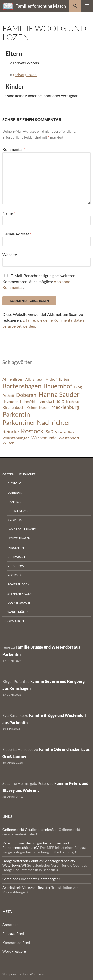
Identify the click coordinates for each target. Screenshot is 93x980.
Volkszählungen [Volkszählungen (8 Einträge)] (16, 438)
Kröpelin (15, 520)
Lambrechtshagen (22, 529)
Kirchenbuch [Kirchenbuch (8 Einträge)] (13, 407)
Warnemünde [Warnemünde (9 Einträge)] (44, 438)
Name (9, 213)
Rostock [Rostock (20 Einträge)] (32, 431)
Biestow (14, 483)
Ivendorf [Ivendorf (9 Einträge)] (46, 401)
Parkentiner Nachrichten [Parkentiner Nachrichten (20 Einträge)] (37, 422)
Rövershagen (18, 584)
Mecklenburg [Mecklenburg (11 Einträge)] (65, 407)
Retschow (16, 566)
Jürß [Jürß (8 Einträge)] (60, 401)
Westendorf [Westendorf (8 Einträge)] (69, 438)
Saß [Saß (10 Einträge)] (49, 432)
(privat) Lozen (25, 75)
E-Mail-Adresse (17, 234)
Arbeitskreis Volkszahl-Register (27, 888)
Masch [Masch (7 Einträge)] (44, 407)
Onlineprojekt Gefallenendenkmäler (30, 830)
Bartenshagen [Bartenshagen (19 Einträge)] (22, 386)
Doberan (15, 492)
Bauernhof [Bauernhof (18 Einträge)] (58, 386)
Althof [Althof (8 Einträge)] (51, 379)
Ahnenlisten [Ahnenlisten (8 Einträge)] (13, 379)
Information (13, 621)
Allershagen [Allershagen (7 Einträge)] (34, 379)
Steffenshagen (20, 593)
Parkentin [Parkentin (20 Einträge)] (16, 414)
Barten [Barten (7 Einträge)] (64, 379)
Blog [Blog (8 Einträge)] (78, 387)
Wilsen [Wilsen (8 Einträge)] (8, 443)
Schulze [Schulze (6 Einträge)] (60, 432)
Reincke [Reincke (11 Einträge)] (11, 431)
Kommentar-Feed (16, 942)
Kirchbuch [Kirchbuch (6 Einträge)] (73, 402)
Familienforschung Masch (41, 6)
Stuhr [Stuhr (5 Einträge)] (71, 432)
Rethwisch (16, 557)
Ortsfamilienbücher (19, 474)
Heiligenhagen (19, 511)
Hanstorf (15, 502)
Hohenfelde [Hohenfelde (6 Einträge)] (28, 402)
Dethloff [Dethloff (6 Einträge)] (8, 396)
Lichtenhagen (19, 538)
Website (10, 255)
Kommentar (14, 149)
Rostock (14, 575)
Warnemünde (18, 612)
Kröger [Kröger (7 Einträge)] (32, 407)
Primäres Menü (87, 6)
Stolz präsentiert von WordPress (23, 974)
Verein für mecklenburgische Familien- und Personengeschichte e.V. (36, 845)
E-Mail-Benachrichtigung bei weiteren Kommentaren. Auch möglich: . (39, 281)
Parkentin (16, 548)
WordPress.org (14, 951)
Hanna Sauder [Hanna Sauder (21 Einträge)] (59, 394)
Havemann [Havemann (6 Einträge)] (10, 402)
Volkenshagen (19, 603)
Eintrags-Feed (13, 933)
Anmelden (10, 925)
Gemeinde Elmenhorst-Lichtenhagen (31, 879)
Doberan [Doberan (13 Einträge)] (26, 395)
